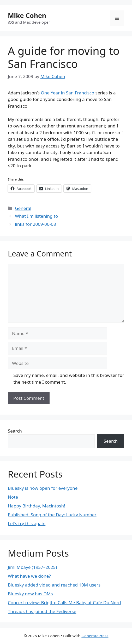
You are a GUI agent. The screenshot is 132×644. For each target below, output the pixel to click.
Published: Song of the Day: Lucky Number (52, 515)
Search (15, 431)
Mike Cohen (27, 15)
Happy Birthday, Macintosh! (37, 506)
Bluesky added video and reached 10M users (54, 585)
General (23, 208)
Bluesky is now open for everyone (43, 488)
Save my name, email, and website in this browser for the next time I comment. (69, 379)
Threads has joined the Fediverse (42, 611)
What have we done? (29, 576)
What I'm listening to (36, 216)
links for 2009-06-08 (35, 224)
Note (13, 497)
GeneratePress (95, 636)
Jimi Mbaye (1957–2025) (32, 567)
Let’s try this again (27, 523)
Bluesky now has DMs (30, 594)
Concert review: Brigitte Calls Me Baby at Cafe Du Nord (64, 603)
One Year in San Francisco (67, 93)
